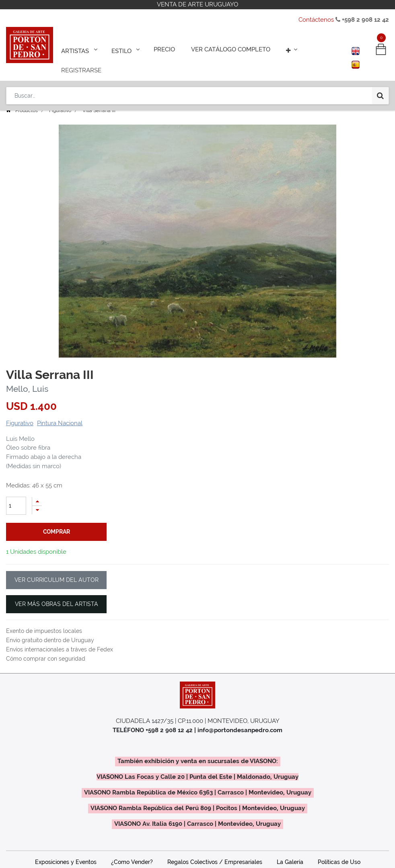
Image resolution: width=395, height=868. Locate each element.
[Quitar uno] (37, 499)
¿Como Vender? (132, 835)
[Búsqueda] (380, 73)
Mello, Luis (27, 378)
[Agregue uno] (37, 490)
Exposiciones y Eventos (66, 835)
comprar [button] (57, 520)
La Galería (290, 835)
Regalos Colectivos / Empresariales (215, 835)
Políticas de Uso (339, 835)
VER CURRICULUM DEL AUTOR (57, 553)
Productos (27, 99)
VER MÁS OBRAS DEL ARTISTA (57, 577)
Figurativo (60, 99)
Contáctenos (316, 20)
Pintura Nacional (60, 412)
